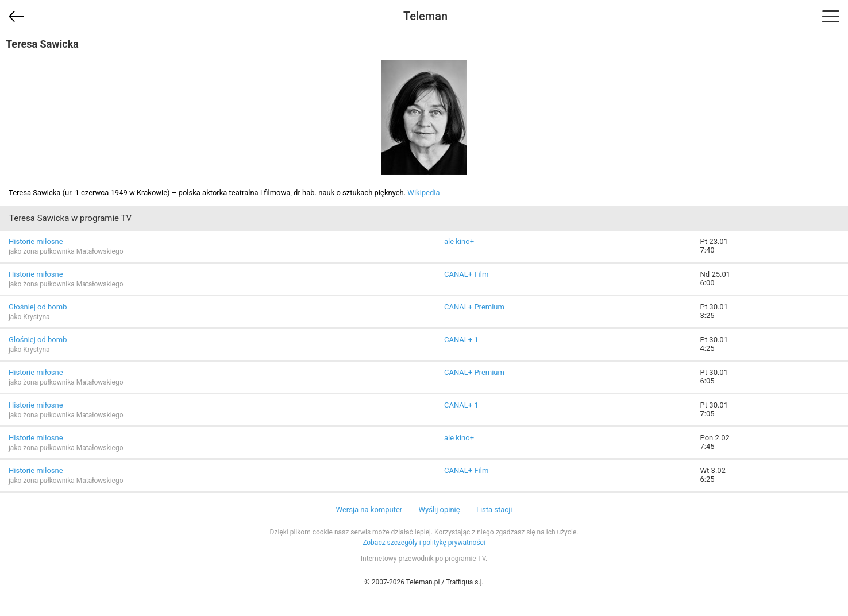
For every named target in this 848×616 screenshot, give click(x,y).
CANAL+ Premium (474, 307)
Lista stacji (494, 510)
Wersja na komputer (369, 510)
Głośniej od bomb (38, 307)
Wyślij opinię (439, 510)
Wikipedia (423, 193)
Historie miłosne (36, 241)
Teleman (425, 16)
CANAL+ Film (466, 274)
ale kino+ (459, 241)
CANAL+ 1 (461, 340)
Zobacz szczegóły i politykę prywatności (424, 543)
